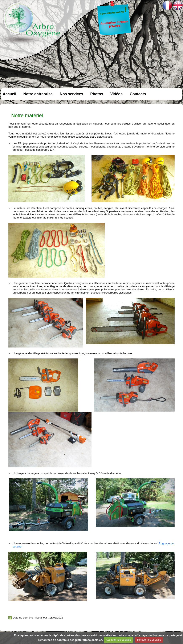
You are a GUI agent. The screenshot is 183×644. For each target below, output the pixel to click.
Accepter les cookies (118, 640)
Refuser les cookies (149, 640)
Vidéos (116, 94)
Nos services (71, 94)
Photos (97, 94)
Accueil (9, 94)
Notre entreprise (38, 94)
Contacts (138, 94)
